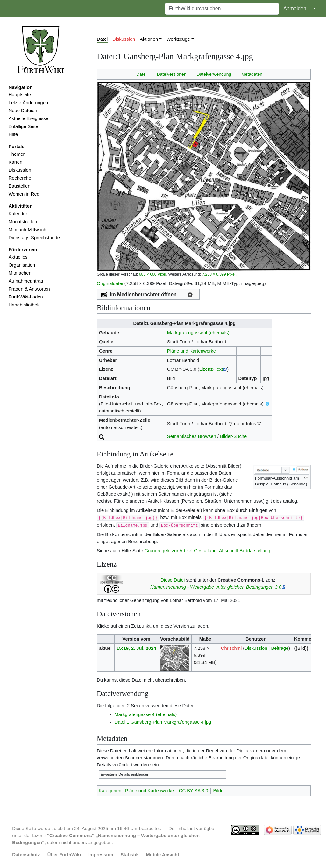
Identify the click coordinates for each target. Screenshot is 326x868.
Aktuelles (18, 257)
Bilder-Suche (233, 436)
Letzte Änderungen (28, 103)
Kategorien (110, 791)
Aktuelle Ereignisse (28, 118)
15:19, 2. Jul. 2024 (136, 648)
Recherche (20, 178)
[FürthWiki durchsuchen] (222, 9)
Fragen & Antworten (29, 289)
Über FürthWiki (64, 855)
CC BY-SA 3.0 (194, 791)
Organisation (22, 265)
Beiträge (280, 648)
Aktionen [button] (149, 39)
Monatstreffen (23, 222)
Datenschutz (26, 855)
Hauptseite (20, 95)
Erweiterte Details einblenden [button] (125, 774)
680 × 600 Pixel (153, 274)
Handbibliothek (24, 305)
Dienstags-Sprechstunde (34, 238)
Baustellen (20, 186)
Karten (15, 162)
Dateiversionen (171, 74)
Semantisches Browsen (192, 436)
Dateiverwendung (214, 74)
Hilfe (13, 134)
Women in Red (24, 194)
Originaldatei (110, 283)
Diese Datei (173, 580)
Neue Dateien (23, 111)
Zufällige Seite (23, 126)
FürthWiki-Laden (26, 297)
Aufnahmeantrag (26, 281)
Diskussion (20, 170)
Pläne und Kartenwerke (191, 351)
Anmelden (295, 8)
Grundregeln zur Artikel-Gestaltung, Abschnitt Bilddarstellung (207, 551)
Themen (17, 154)
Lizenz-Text (211, 369)
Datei (102, 39)
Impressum (101, 855)
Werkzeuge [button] (178, 39)
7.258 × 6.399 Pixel (219, 274)
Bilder (219, 791)
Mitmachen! (21, 273)
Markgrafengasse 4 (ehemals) (198, 333)
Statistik (129, 855)
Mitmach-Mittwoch (28, 230)
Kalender (18, 214)
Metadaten (252, 74)
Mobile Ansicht (163, 855)
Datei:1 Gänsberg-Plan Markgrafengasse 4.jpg (163, 722)
